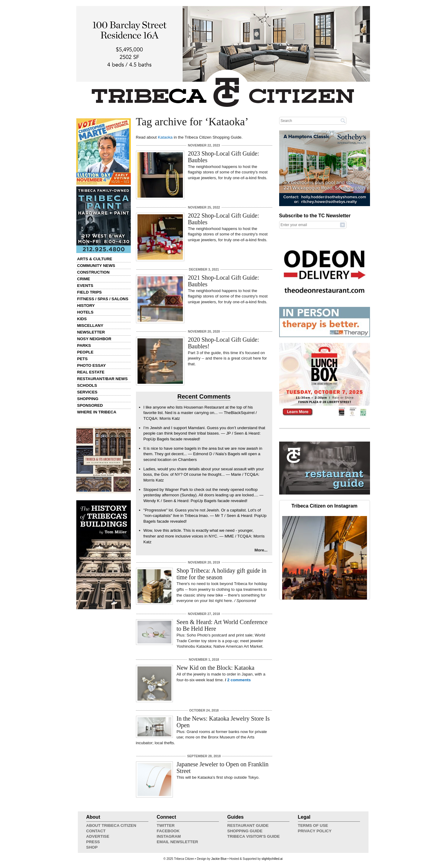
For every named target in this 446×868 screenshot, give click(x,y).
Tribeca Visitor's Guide (254, 836)
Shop (92, 847)
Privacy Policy (315, 831)
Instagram (169, 836)
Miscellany (90, 325)
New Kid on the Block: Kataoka (215, 668)
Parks (84, 345)
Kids (82, 319)
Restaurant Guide (248, 825)
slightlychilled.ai (272, 859)
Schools (87, 385)
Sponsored (90, 405)
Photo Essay (92, 365)
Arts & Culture (95, 259)
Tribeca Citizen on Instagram (325, 506)
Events (85, 286)
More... (261, 550)
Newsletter (91, 332)
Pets (83, 359)
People (85, 352)
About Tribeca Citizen (111, 825)
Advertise (98, 836)
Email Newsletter (178, 842)
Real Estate (91, 372)
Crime (84, 279)
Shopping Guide (245, 831)
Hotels (85, 312)
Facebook (168, 831)
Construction (93, 272)
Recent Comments (204, 396)
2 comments (239, 680)
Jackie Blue (219, 859)
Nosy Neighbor (94, 339)
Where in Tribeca (97, 412)
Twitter (166, 825)
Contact (96, 831)
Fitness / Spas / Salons (103, 299)
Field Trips (89, 292)
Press (93, 842)
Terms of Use (313, 825)
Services (87, 392)
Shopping (88, 399)
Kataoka (165, 137)
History (86, 306)
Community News (96, 266)
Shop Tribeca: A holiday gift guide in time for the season (221, 574)
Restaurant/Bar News (102, 379)
